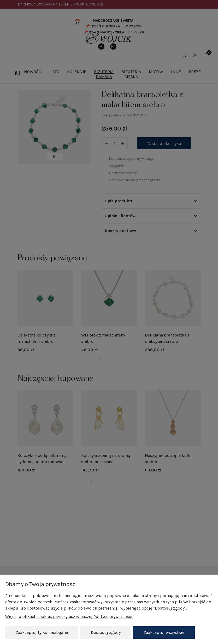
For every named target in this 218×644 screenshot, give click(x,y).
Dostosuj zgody (106, 632)
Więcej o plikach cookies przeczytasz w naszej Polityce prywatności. (69, 617)
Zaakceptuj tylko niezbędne (42, 632)
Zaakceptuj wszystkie (164, 632)
